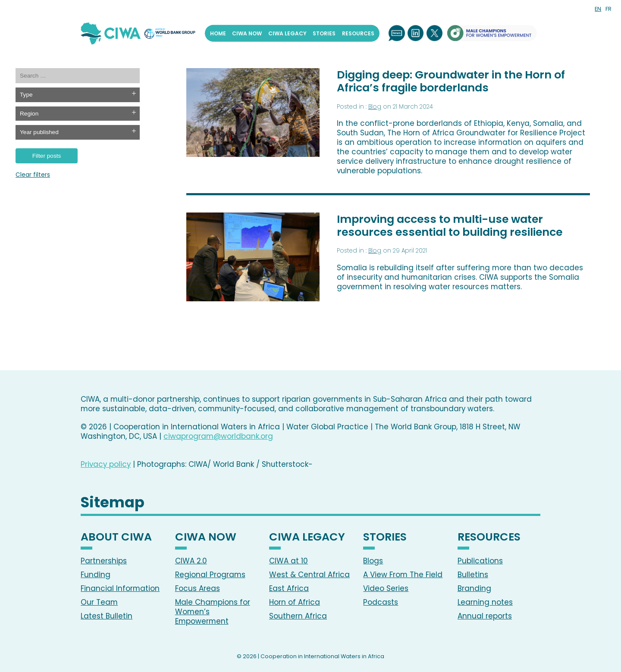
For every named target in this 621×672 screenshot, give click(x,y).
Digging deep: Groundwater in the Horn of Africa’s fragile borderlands (451, 81)
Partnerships (104, 561)
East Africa (289, 588)
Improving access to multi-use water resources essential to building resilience (450, 225)
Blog (375, 107)
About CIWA (116, 538)
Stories (324, 33)
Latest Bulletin (107, 616)
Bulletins (473, 575)
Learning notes (485, 602)
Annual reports (485, 616)
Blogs (373, 561)
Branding (474, 588)
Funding (96, 575)
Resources (358, 33)
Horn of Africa (295, 602)
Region (29, 114)
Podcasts (381, 602)
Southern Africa (298, 616)
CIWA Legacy (287, 33)
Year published (39, 132)
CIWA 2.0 (191, 561)
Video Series (386, 588)
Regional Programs (210, 575)
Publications (480, 561)
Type (26, 95)
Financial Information (120, 588)
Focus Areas (198, 588)
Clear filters (33, 175)
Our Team (99, 602)
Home (218, 33)
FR (608, 9)
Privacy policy (106, 464)
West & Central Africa (309, 575)
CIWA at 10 (289, 561)
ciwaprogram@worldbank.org (218, 436)
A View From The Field (403, 575)
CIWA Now (247, 33)
